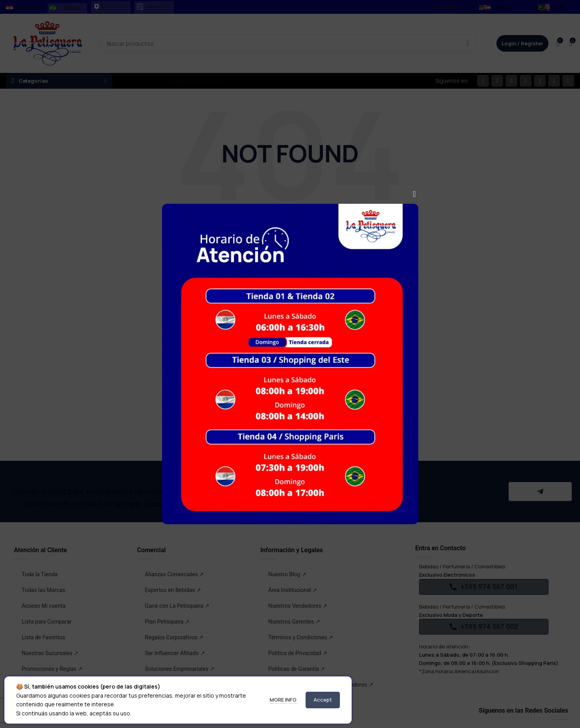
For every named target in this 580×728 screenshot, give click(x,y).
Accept (323, 700)
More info (284, 700)
